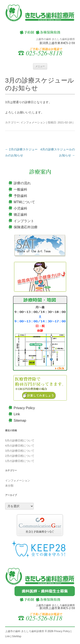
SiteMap (17, 636)
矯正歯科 (20, 215)
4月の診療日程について (20, 446)
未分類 (9, 486)
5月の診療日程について (20, 441)
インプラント (24, 221)
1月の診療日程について (20, 461)
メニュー (40, 66)
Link (17, 414)
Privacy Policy (24, 408)
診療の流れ (22, 183)
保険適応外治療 (26, 227)
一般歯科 (20, 189)
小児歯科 (20, 208)
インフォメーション (33, 122)
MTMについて (24, 202)
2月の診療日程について (20, 456)
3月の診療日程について (20, 451)
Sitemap (20, 421)
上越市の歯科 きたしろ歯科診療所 (25, 631)
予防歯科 (20, 196)
